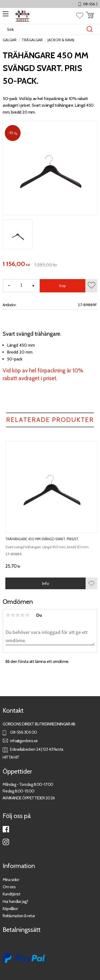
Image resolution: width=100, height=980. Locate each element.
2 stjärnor (13, 615)
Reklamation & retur (19, 916)
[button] (5, 16)
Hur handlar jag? (15, 901)
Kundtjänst (11, 894)
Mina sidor (11, 880)
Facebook (6, 829)
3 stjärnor (18, 615)
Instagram (6, 842)
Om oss (9, 887)
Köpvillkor (10, 909)
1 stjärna (8, 615)
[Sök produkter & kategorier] (44, 29)
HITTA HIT (11, 757)
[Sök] (90, 29)
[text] (16, 264)
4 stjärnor (22, 615)
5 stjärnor (27, 615)
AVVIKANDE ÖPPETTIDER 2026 (29, 798)
